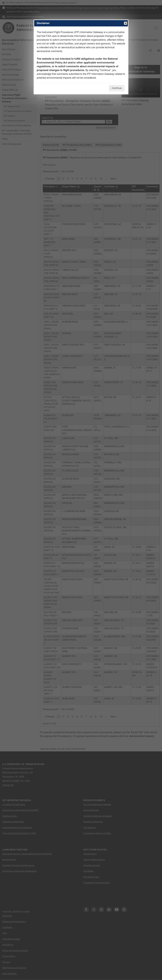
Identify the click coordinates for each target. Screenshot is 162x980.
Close (125, 23)
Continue (117, 88)
